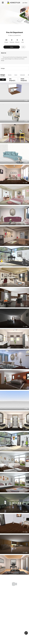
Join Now (25, 3)
